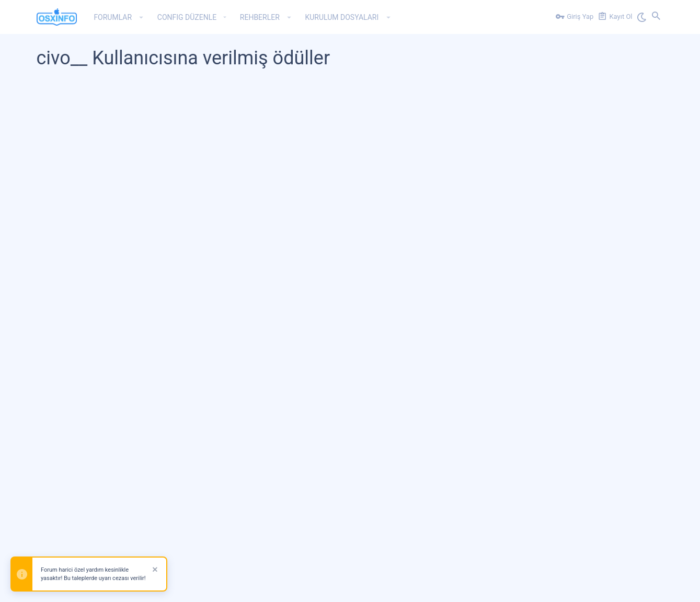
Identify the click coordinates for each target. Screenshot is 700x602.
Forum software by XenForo (121, 556)
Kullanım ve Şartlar (486, 588)
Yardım (587, 588)
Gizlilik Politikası (546, 588)
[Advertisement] (350, 180)
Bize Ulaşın (435, 588)
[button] (141, 17)
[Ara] (656, 17)
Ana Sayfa (619, 588)
